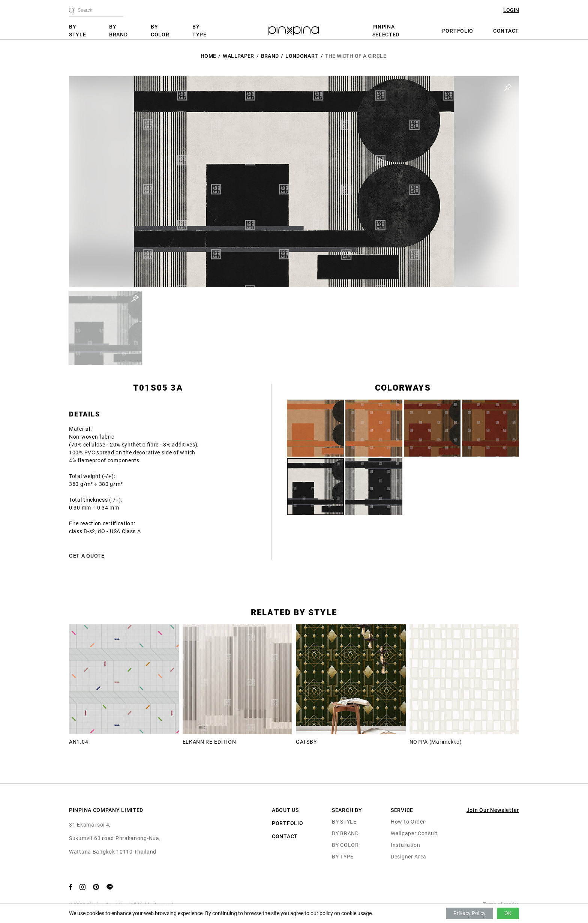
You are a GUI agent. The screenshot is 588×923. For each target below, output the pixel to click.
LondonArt (302, 56)
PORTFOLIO (458, 31)
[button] (105, 328)
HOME (208, 56)
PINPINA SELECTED (386, 31)
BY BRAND (118, 31)
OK (508, 913)
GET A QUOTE (87, 556)
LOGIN (511, 10)
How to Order (408, 822)
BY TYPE (199, 31)
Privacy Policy (469, 913)
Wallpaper (238, 56)
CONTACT (506, 31)
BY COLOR (160, 31)
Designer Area (409, 857)
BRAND (270, 56)
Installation (405, 845)
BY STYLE (78, 31)
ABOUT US (285, 810)
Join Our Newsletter (493, 810)
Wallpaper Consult (414, 833)
